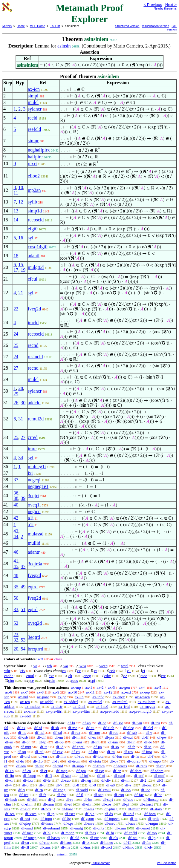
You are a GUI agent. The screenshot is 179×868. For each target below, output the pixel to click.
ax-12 (108, 692)
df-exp (119, 795)
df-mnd (27, 828)
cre (163, 676)
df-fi (48, 776)
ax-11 (90, 692)
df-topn (46, 819)
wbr (7, 671)
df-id (60, 747)
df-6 (42, 785)
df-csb (23, 737)
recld (33, 118)
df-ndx (46, 809)
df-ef (68, 804)
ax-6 (9, 692)
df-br (148, 742)
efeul (33, 279)
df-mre (89, 823)
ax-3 (111, 687)
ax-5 (158, 687)
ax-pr (62, 697)
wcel (125, 666)
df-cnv (57, 752)
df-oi (101, 776)
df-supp (78, 766)
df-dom (136, 771)
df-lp (152, 838)
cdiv (108, 676)
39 (23, 498)
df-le (47, 780)
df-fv (56, 761)
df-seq (99, 795)
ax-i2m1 (79, 707)
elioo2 (34, 176)
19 (23, 270)
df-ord (25, 756)
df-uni (77, 742)
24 (16, 334)
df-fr (131, 747)
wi (35, 666)
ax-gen (124, 687)
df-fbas (90, 833)
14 (16, 220)
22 (16, 309)
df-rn (111, 752)
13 (16, 211)
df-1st (39, 766)
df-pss (110, 737)
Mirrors (7, 26)
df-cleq (129, 728)
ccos (75, 681)
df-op (59, 742)
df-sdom (157, 771)
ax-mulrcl (120, 702)
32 (16, 640)
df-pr (26, 742)
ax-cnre (30, 711)
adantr (34, 552)
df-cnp (45, 842)
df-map (62, 771)
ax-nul (23, 697)
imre (32, 449)
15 (21, 265)
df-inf (84, 776)
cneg (87, 676)
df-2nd (58, 766)
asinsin (64, 46)
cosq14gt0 (38, 247)
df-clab (109, 728)
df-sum (48, 804)
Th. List (55, 26)
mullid (34, 543)
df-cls (114, 838)
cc (79, 671)
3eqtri (33, 496)
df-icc (24, 795)
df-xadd (82, 790)
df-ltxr (28, 780)
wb (50, 666)
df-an (87, 723)
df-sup (66, 776)
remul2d (36, 419)
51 (23, 609)
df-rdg (161, 766)
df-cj (52, 799)
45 (16, 566)
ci (144, 671)
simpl (33, 96)
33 (16, 609)
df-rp (39, 790)
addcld (34, 403)
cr (95, 671)
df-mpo (155, 761)
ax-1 (89, 687)
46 (16, 552)
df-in (76, 737)
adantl (34, 256)
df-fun (117, 756)
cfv (23, 671)
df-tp (42, 742)
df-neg (86, 780)
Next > (171, 5)
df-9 (93, 785)
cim (11, 681)
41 (16, 561)
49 (23, 587)
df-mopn (68, 833)
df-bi (71, 723)
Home (21, 26)
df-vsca (31, 814)
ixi (30, 473)
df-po (98, 747)
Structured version (127, 26)
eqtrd (33, 587)
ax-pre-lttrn (81, 711)
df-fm (146, 842)
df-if (145, 737)
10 (21, 187)
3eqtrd (34, 637)
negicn (34, 511)
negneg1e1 (38, 486)
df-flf (25, 847)
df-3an (137, 723)
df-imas (47, 823)
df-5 (25, 785)
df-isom (74, 761)
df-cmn (120, 828)
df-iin (131, 742)
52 (16, 623)
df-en (117, 771)
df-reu (114, 732)
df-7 (59, 785)
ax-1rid (124, 707)
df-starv (156, 809)
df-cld (75, 838)
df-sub (66, 780)
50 (16, 598)
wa (66, 666)
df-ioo (126, 790)
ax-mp (76, 687)
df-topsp (30, 838)
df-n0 (111, 785)
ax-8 (40, 692)
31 (21, 419)
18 (16, 256)
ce (32, 681)
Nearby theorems (165, 9)
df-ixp (100, 771)
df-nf (38, 728)
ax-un (79, 697)
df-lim (61, 756)
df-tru (155, 723)
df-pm (81, 771)
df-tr (43, 747)
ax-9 (56, 692)
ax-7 (24, 692)
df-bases (53, 838)
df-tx (86, 842)
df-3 (160, 780)
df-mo (73, 728)
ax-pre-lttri (54, 711)
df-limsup (151, 799)
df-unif (128, 814)
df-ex (21, 728)
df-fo (20, 761)
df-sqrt (108, 799)
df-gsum (87, 819)
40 (16, 505)
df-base (67, 809)
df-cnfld (131, 833)
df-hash (11, 799)
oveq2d (35, 623)
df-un (59, 737)
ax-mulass (33, 707)
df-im (88, 799)
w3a (83, 666)
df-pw (162, 737)
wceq (104, 666)
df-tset (70, 814)
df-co (75, 752)
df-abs (128, 799)
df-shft (32, 799)
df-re (69, 799)
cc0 (112, 671)
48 (16, 575)
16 (21, 238)
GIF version (172, 28)
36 (16, 493)
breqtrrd (36, 649)
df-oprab (134, 761)
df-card (120, 776)
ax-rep (145, 692)
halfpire (35, 157)
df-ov (114, 761)
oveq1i (34, 505)
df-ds (109, 814)
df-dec (147, 785)
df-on (43, 756)
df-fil (127, 842)
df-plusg (111, 809)
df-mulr (134, 809)
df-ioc (146, 790)
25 (16, 345)
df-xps (68, 823)
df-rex (76, 732)
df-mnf (159, 776)
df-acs (130, 823)
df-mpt (26, 747)
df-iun (113, 742)
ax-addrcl (71, 702)
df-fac (139, 795)
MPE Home (38, 26)
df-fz (43, 795)
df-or (102, 723)
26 (16, 403)
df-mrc (110, 823)
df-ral (58, 732)
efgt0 (33, 229)
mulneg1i (37, 467)
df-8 (76, 785)
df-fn (135, 756)
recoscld (36, 220)
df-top (152, 833)
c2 (125, 676)
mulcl (33, 102)
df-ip (51, 814)
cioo (144, 676)
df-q (22, 790)
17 (16, 270)
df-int (95, 742)
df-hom (150, 814)
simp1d (35, 211)
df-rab (132, 732)
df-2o (27, 771)
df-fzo (62, 795)
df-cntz (99, 828)
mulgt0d (36, 267)
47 (23, 566)
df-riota (95, 761)
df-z (128, 785)
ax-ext (126, 692)
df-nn (125, 780)
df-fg (110, 833)
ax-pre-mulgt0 (140, 711)
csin (52, 681)
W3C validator (166, 863)
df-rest (25, 819)
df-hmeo (106, 842)
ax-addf (26, 716)
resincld (35, 357)
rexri (32, 164)
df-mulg (77, 828)
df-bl (47, 833)
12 (21, 202)
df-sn (9, 742)
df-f (151, 756)
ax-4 (142, 687)
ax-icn (34, 89)
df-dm (93, 752)
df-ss (92, 737)
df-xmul (105, 790)
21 (21, 293)
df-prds (154, 819)
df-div (106, 780)
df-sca (10, 814)
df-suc (79, 756)
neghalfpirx (39, 150)
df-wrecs (120, 766)
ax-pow (43, 697)
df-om (21, 766)
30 (23, 403)
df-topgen (112, 819)
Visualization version (156, 26)
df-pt (134, 819)
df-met (28, 833)
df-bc (158, 795)
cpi (93, 681)
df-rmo (94, 732)
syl (31, 238)
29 (16, 394)
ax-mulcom (147, 702)
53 (23, 640)
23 (16, 634)
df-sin (87, 804)
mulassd (36, 534)
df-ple (90, 814)
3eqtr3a (35, 564)
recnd (33, 345)
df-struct (146, 804)
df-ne (22, 732)
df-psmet (143, 828)
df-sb (55, 728)
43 (16, 531)
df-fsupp (30, 776)
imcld (33, 323)
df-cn (25, 842)
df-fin (10, 776)
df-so (115, 747)
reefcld (34, 129)
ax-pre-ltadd (110, 711)
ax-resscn (142, 697)
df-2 (143, 780)
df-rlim (27, 804)
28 (21, 388)
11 (16, 193)
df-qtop (25, 823)
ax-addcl (47, 702)
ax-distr (56, 707)
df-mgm (152, 823)
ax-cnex (119, 697)
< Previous (153, 5)
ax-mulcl (95, 702)
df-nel (40, 732)
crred (33, 437)
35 (16, 587)
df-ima (147, 752)
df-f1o (38, 761)
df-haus (66, 842)
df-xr (9, 780)
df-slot (25, 809)
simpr (33, 141)
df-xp (22, 752)
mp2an (34, 190)
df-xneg (59, 790)
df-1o (9, 771)
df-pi (125, 804)
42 (16, 518)
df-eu (90, 728)
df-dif (41, 737)
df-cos (107, 804)
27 (16, 368)
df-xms (45, 847)
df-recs (141, 766)
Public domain (101, 863)
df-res (128, 752)
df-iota (98, 756)
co (64, 671)
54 (23, 649)
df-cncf (107, 847)
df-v (149, 732)
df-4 (8, 785)
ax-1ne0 (102, 707)
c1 (129, 671)
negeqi (34, 480)
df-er (43, 771)
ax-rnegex (148, 707)
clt (70, 676)
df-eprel (78, 747)
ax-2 (100, 687)
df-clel (148, 728)
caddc (9, 676)
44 (16, 536)
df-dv (149, 847)
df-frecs (99, 766)
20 (16, 649)
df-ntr (94, 838)
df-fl (80, 795)
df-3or (118, 723)
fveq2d (34, 309)
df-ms (65, 847)
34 (21, 458)
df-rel (39, 752)
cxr (51, 676)
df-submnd (51, 828)
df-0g (67, 819)
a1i (31, 518)
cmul (30, 676)
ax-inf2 (98, 697)
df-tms (85, 847)
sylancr (35, 109)
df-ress (89, 809)
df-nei (133, 838)
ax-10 (73, 692)
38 (16, 498)
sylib (32, 202)
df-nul (128, 737)
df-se (148, 747)
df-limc (128, 847)
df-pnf (139, 776)
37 (16, 480)
